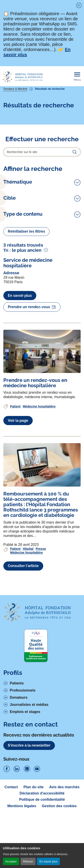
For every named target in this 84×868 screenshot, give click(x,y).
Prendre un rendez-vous (32, 361)
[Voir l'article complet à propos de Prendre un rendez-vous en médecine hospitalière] (42, 405)
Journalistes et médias (29, 758)
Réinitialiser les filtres (26, 286)
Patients (17, 737)
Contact (11, 841)
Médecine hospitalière (39, 460)
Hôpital (28, 603)
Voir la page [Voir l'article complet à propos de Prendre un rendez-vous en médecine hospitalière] (18, 474)
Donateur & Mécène (15, 89)
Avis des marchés (64, 841)
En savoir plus (48, 861)
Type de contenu (23, 248)
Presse (41, 603)
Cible (10, 225)
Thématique (18, 182)
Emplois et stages (25, 766)
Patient (15, 460)
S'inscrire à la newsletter (29, 799)
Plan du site (34, 841)
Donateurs (19, 751)
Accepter (11, 861)
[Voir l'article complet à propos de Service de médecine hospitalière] (42, 317)
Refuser (28, 861)
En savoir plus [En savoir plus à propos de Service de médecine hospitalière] (20, 349)
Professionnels (23, 744)
